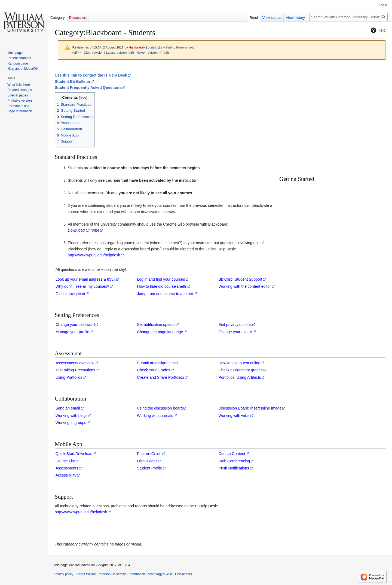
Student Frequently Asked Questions (88, 87)
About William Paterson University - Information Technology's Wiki (124, 574)
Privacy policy (63, 574)
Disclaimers (183, 574)
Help (377, 30)
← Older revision (91, 52)
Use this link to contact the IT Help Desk (91, 75)
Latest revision (116, 52)
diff (76, 52)
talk (143, 47)
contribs (153, 47)
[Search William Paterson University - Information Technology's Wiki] (348, 17)
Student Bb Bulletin (72, 81)
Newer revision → (149, 52)
